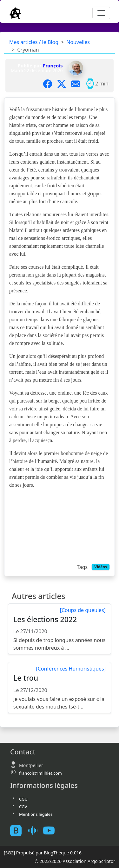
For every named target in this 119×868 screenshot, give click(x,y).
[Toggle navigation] (101, 13)
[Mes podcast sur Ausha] (35, 831)
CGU (23, 799)
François (53, 66)
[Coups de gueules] (83, 610)
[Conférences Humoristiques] (71, 669)
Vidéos (101, 567)
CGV (23, 807)
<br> (60, 522)
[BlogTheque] (18, 831)
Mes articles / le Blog (34, 42)
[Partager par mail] (78, 84)
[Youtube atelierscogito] (51, 831)
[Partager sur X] (64, 84)
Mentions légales (36, 814)
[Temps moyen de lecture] (90, 84)
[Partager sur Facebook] (50, 84)
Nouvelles (78, 42)
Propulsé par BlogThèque (43, 853)
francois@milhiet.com (40, 773)
